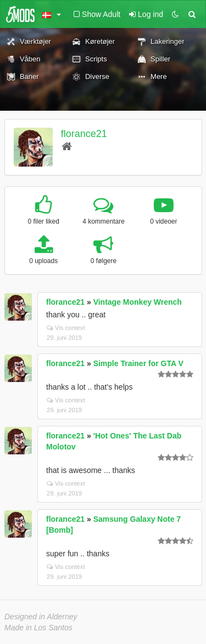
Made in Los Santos (38, 628)
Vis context (66, 328)
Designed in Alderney (41, 617)
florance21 (84, 134)
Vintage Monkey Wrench (138, 302)
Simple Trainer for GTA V (138, 363)
